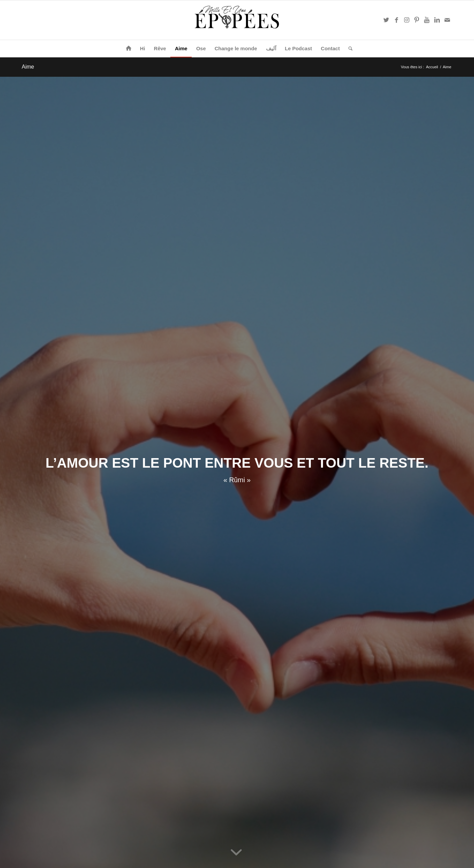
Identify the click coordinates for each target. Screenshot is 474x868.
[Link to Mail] (447, 20)
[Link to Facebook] (396, 20)
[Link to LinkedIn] (437, 20)
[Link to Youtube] (427, 20)
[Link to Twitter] (386, 20)
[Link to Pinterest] (417, 20)
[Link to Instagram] (406, 20)
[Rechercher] (348, 49)
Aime (28, 67)
